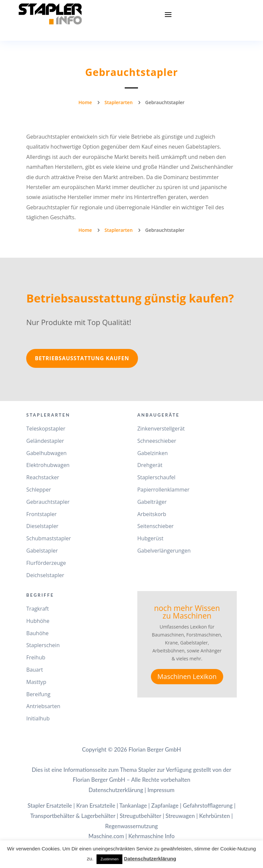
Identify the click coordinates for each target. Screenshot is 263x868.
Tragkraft (37, 609)
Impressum (161, 790)
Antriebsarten (43, 706)
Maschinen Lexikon (187, 676)
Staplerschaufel (156, 477)
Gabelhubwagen (46, 453)
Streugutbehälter (141, 816)
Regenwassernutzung (131, 826)
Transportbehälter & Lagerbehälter (73, 816)
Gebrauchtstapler (48, 502)
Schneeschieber (157, 441)
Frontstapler (41, 514)
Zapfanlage (165, 805)
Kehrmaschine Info (151, 836)
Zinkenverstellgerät (161, 429)
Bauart (34, 670)
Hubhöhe (38, 621)
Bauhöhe (37, 633)
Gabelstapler (42, 551)
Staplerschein (43, 645)
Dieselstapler (42, 526)
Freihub (36, 657)
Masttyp (36, 682)
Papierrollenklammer (163, 490)
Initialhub (38, 718)
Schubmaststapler (48, 538)
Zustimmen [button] (109, 859)
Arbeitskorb (152, 514)
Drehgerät (150, 465)
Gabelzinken (153, 453)
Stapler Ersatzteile (50, 805)
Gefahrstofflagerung (208, 805)
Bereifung (38, 694)
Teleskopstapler (46, 429)
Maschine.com (106, 836)
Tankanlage (133, 805)
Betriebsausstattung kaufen (82, 358)
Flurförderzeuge (46, 563)
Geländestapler (45, 441)
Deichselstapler (45, 575)
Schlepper (38, 490)
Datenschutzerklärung (116, 790)
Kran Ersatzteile (96, 805)
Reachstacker (43, 477)
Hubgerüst (150, 538)
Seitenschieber (156, 526)
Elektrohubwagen (48, 465)
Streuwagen (180, 816)
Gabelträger (152, 502)
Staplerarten (119, 102)
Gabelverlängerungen (164, 551)
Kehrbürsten (214, 816)
